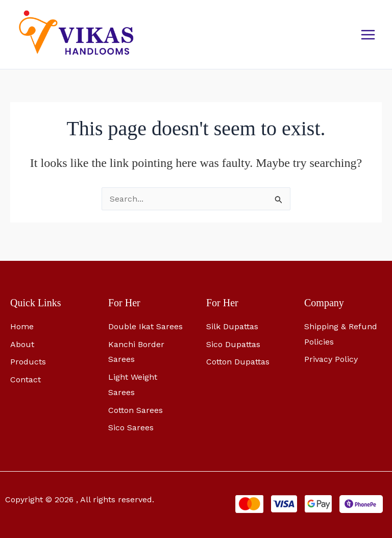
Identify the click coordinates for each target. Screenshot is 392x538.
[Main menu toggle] (368, 37)
